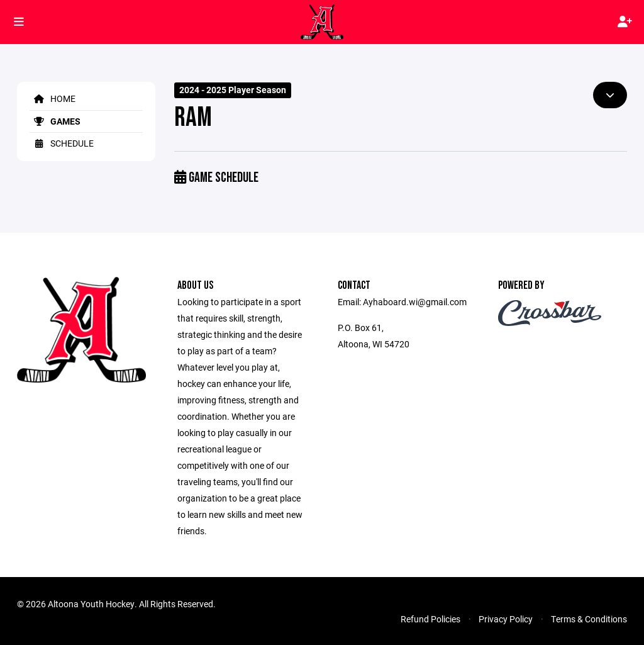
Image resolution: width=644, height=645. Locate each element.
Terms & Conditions (589, 619)
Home (53, 98)
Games (55, 121)
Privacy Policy (506, 619)
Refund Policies (430, 619)
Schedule (62, 143)
